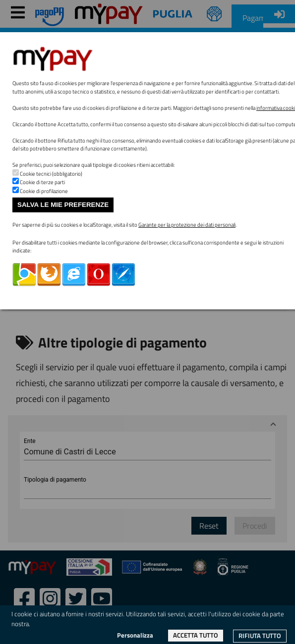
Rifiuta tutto (260, 636)
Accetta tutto (196, 635)
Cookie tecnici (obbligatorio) (51, 174)
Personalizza (135, 635)
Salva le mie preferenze (63, 205)
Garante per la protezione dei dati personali (187, 225)
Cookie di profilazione (44, 191)
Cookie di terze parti (42, 182)
